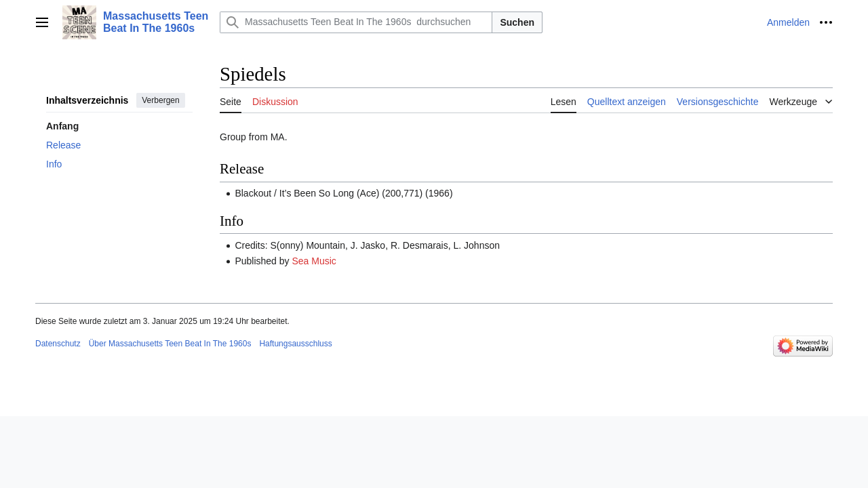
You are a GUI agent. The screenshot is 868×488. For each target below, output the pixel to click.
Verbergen (160, 100)
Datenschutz (58, 344)
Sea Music (314, 261)
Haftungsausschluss (295, 344)
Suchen (517, 22)
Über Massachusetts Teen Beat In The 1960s (170, 344)
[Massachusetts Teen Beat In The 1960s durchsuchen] (356, 22)
